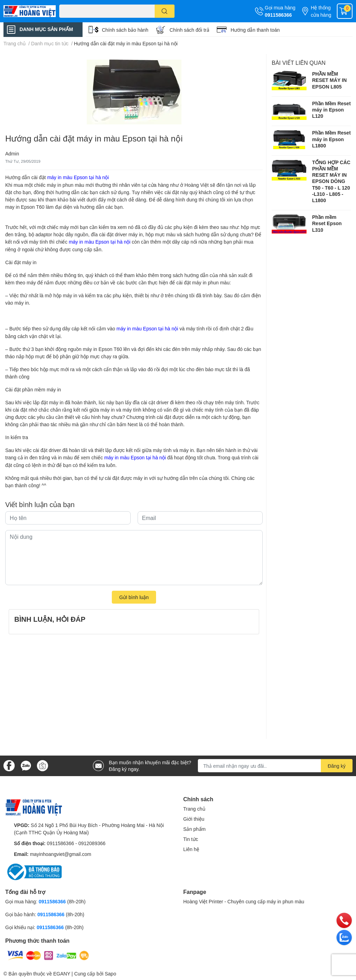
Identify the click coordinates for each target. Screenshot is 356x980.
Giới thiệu (194, 819)
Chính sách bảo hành (125, 30)
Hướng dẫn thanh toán (255, 30)
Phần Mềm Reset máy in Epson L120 (331, 110)
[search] (165, 11)
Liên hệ (191, 849)
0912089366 (92, 843)
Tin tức (191, 839)
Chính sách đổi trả (189, 30)
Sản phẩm (194, 829)
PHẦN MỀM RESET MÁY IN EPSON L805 (329, 80)
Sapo (111, 974)
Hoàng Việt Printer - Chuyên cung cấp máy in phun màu (244, 901)
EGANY (62, 974)
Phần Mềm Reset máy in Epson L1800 (331, 139)
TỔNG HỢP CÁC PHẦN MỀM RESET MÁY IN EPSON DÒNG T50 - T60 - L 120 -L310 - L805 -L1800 (331, 181)
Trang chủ (194, 809)
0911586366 (278, 15)
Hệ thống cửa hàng (321, 11)
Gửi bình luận (134, 597)
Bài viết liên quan (299, 63)
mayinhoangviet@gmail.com (61, 854)
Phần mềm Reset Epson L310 (327, 223)
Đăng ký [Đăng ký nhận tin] (337, 766)
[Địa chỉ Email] (275, 766)
